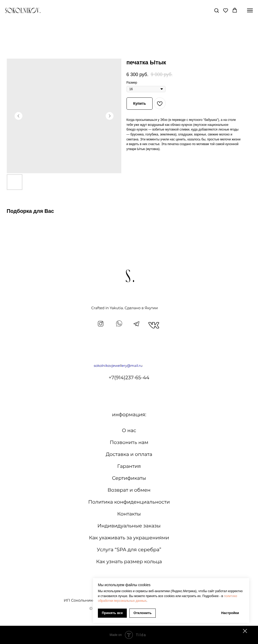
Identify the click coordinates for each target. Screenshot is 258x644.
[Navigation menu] (250, 10)
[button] (216, 10)
